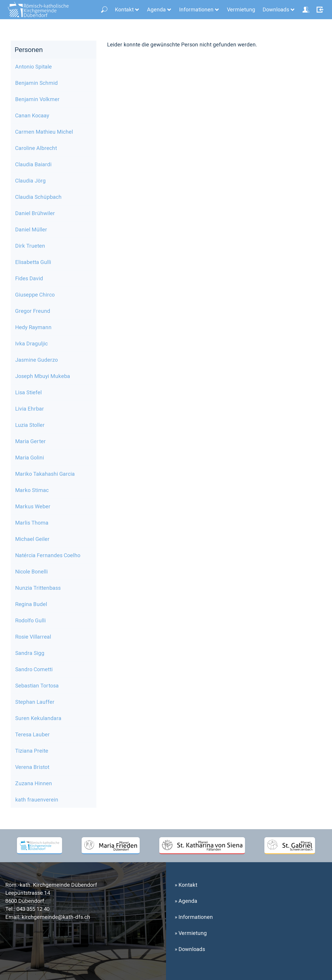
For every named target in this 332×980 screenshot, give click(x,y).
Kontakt (127, 10)
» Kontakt (186, 885)
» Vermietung (191, 933)
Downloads (279, 10)
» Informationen (194, 917)
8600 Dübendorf (25, 901)
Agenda (159, 10)
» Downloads (190, 949)
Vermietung (241, 10)
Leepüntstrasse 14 (28, 893)
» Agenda (186, 901)
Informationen (199, 10)
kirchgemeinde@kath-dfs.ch (56, 917)
